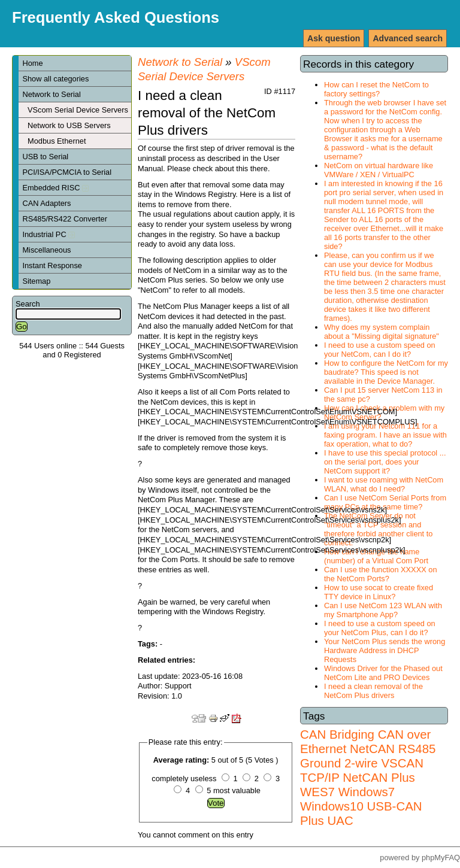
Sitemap (36, 281)
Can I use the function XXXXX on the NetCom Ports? (381, 574)
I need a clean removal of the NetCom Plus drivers (373, 691)
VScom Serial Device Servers (78, 110)
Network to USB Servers (69, 125)
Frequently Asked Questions (116, 17)
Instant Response (52, 265)
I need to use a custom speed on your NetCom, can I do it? (380, 350)
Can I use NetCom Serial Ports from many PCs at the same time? (385, 502)
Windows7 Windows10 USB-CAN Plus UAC (361, 806)
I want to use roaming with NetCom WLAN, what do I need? (384, 484)
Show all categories (55, 79)
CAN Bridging (337, 734)
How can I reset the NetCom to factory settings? (376, 89)
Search (28, 304)
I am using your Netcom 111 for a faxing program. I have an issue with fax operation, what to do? (385, 435)
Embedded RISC (55, 188)
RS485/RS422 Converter (65, 219)
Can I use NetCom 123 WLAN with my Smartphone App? (383, 610)
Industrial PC (49, 234)
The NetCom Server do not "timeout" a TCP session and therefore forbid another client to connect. (378, 529)
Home (32, 63)
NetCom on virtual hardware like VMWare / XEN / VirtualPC (379, 170)
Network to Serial (51, 94)
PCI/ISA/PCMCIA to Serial (67, 172)
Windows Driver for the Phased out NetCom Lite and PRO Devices (383, 673)
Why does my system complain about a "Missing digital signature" (382, 332)
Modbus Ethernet (57, 141)
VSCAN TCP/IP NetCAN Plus (362, 770)
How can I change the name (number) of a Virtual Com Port (376, 556)
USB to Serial (45, 157)
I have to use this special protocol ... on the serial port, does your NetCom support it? (385, 462)
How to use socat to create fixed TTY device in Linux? (379, 592)
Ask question (334, 38)
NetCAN (372, 749)
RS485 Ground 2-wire (368, 756)
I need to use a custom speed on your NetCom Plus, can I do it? (380, 628)
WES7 (317, 792)
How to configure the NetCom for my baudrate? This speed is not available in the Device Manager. (386, 372)
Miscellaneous (46, 250)
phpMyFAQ (441, 858)
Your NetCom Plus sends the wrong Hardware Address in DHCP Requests (385, 650)
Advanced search (408, 38)
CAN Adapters (46, 203)
